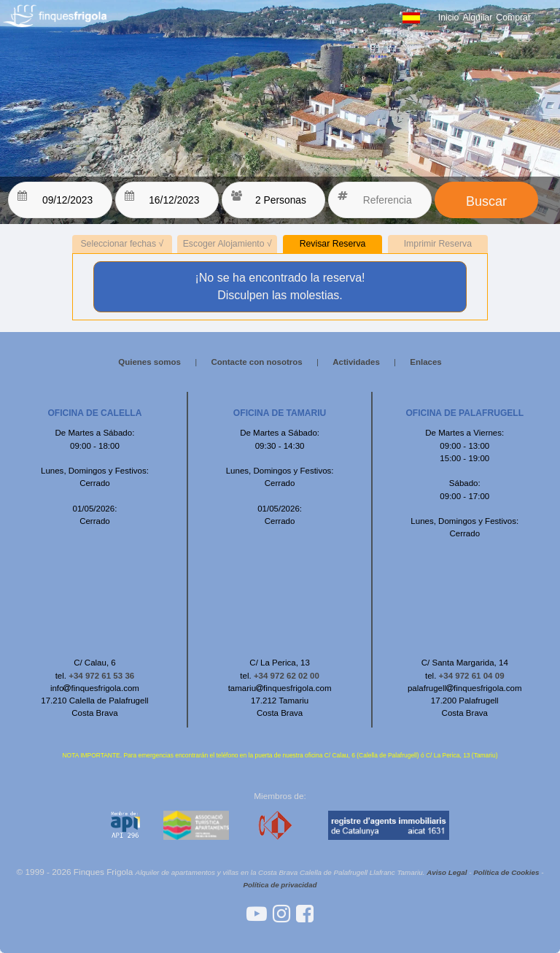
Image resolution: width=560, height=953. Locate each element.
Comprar (513, 18)
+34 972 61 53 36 (101, 676)
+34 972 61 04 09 (472, 676)
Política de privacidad (280, 885)
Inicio (449, 18)
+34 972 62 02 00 (287, 676)
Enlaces (426, 362)
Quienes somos (149, 362)
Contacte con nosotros (256, 362)
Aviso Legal (447, 872)
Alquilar (477, 18)
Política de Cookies (506, 872)
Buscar (486, 201)
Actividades (356, 362)
